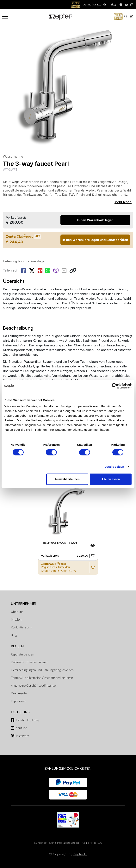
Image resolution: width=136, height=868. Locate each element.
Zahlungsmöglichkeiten (68, 769)
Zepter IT (80, 854)
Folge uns (20, 712)
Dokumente (19, 693)
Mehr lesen (123, 202)
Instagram (22, 736)
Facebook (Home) (28, 720)
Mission (16, 620)
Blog (14, 635)
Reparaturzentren (22, 655)
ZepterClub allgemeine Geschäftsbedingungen (42, 678)
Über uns (17, 612)
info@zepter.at (66, 843)
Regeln (17, 646)
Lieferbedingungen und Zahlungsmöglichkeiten (42, 670)
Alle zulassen (111, 479)
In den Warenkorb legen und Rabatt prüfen (95, 240)
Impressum (18, 701)
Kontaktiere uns (21, 627)
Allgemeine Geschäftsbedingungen (34, 686)
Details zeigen (114, 467)
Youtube (21, 728)
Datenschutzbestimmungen (29, 662)
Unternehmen (24, 604)
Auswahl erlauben (67, 479)
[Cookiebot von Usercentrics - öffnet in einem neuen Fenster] (115, 386)
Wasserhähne (13, 156)
